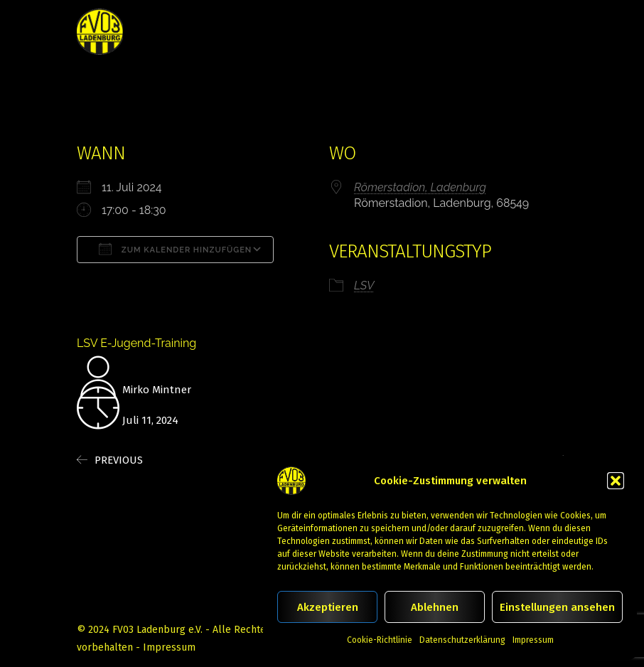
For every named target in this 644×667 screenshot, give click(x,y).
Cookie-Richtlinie (380, 640)
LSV (364, 286)
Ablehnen (435, 607)
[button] (616, 481)
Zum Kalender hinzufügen (175, 249)
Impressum (533, 640)
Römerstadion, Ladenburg (420, 187)
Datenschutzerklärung (462, 640)
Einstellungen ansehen (557, 607)
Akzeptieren (328, 607)
